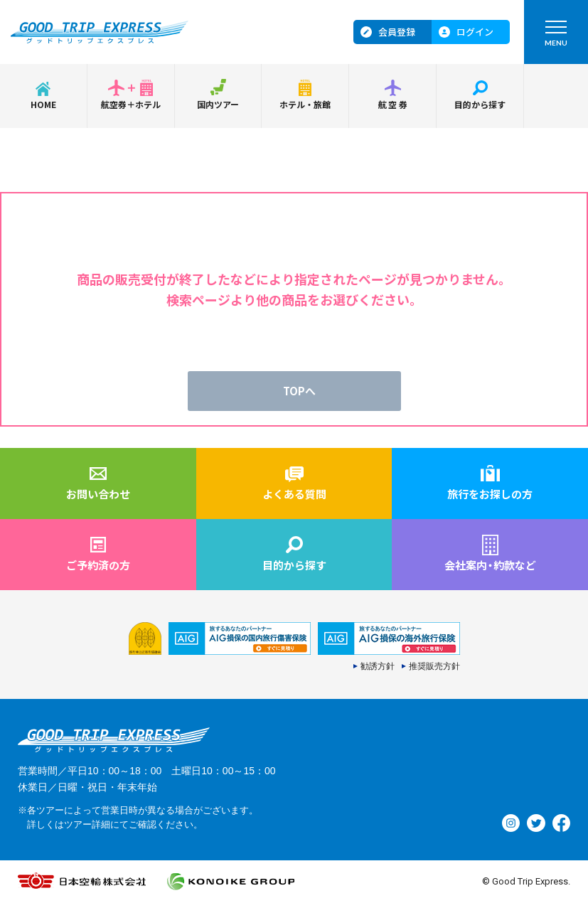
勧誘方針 (378, 666)
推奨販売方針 (434, 666)
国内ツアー (218, 104)
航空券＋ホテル (131, 104)
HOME (43, 104)
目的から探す (480, 104)
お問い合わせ (98, 494)
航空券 (394, 104)
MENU (556, 37)
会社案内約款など (490, 565)
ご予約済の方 (98, 565)
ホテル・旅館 (305, 104)
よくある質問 (294, 494)
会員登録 (397, 32)
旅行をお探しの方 (490, 494)
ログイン (475, 32)
